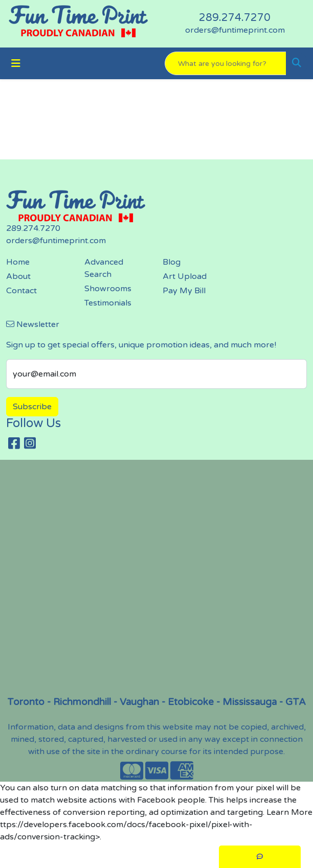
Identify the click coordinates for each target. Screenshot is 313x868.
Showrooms (108, 289)
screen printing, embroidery (160, 577)
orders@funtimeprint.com (235, 30)
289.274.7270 (235, 18)
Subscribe (32, 407)
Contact (21, 291)
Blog (172, 262)
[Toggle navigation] (16, 64)
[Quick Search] (226, 63)
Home (18, 262)
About (18, 276)
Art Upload (185, 276)
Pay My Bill (184, 291)
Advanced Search (104, 268)
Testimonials (108, 303)
